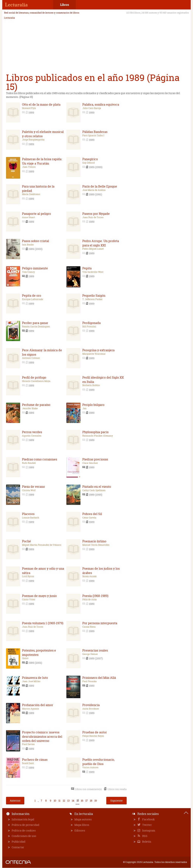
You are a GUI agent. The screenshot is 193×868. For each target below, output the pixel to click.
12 (64, 801)
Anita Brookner (91, 709)
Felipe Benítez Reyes (93, 736)
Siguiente (116, 801)
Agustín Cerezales (32, 436)
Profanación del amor (38, 705)
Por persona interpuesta (100, 623)
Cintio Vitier (29, 600)
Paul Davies (28, 744)
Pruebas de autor (95, 732)
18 (91, 801)
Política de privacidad (25, 825)
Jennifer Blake (30, 408)
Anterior (15, 801)
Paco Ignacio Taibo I (93, 136)
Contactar (18, 847)
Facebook (148, 819)
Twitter (147, 825)
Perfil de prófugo (34, 377)
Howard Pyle (29, 108)
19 (96, 801)
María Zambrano (31, 194)
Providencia (91, 705)
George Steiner (90, 654)
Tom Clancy (28, 272)
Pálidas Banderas (95, 132)
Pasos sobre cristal (36, 241)
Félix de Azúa (90, 600)
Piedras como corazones (40, 459)
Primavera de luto (35, 678)
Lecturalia (10, 18)
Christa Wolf (29, 490)
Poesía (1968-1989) (95, 596)
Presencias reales (95, 650)
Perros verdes (32, 432)
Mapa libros (82, 825)
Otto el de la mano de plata (41, 104)
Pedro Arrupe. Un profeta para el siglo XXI (101, 243)
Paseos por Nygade (96, 214)
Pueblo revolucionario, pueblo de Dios (98, 762)
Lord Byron (28, 576)
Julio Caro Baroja (92, 108)
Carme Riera (89, 627)
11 (59, 801)
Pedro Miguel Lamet (93, 249)
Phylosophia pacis (95, 432)
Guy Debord (88, 163)
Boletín (146, 842)
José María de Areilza (94, 190)
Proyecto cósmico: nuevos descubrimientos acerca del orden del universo (42, 737)
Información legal (23, 819)
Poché (26, 541)
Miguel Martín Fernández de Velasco (42, 545)
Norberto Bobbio (91, 385)
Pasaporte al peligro (36, 214)
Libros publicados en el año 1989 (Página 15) (93, 82)
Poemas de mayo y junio (39, 596)
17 (87, 801)
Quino (25, 658)
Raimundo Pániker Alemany (98, 436)
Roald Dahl (28, 763)
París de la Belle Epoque (100, 186)
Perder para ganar (35, 323)
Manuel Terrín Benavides (96, 545)
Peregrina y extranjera (98, 350)
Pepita (87, 268)
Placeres (28, 514)
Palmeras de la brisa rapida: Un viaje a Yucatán (42, 161)
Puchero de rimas (35, 760)
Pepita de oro (32, 296)
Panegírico (90, 159)
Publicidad (18, 842)
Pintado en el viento (97, 487)
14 (73, 801)
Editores (80, 830)
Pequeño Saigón (94, 296)
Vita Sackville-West (93, 272)
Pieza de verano (33, 487)
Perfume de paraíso (36, 405)
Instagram (148, 830)
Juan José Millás (31, 681)
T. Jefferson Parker (92, 299)
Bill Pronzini (89, 327)
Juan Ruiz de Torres (93, 217)
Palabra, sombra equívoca (101, 104)
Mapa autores (83, 819)
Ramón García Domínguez (36, 327)
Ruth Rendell (29, 463)
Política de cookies (24, 830)
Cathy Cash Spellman (94, 490)
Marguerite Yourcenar (94, 354)
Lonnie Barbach (31, 518)
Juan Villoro (29, 167)
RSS (145, 836)
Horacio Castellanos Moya (36, 381)
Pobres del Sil (92, 514)
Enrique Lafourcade (33, 299)
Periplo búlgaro (93, 405)
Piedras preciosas (95, 459)
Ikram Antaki (90, 576)
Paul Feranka (90, 681)
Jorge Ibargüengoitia (33, 140)
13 (68, 801)
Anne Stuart (28, 217)
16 (82, 801)
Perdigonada (92, 323)
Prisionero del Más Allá (99, 678)
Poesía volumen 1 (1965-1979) (43, 623)
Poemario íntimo (94, 541)
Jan (84, 408)
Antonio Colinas (31, 358)
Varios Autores (90, 767)
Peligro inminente (35, 268)
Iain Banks (28, 245)
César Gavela (89, 518)
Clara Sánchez (90, 463)
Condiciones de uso (24, 836)
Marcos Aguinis (31, 709)
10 (55, 801)
